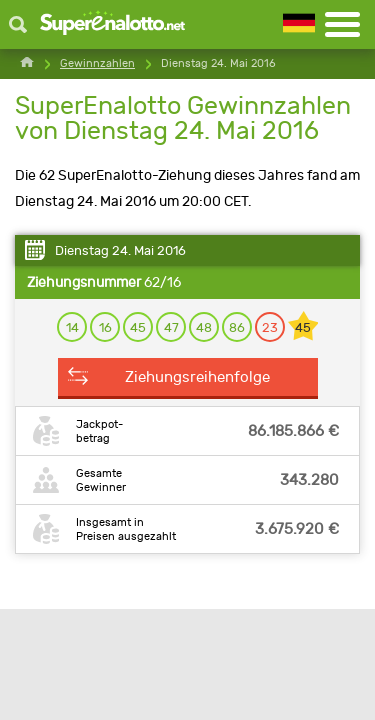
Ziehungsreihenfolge (197, 377)
